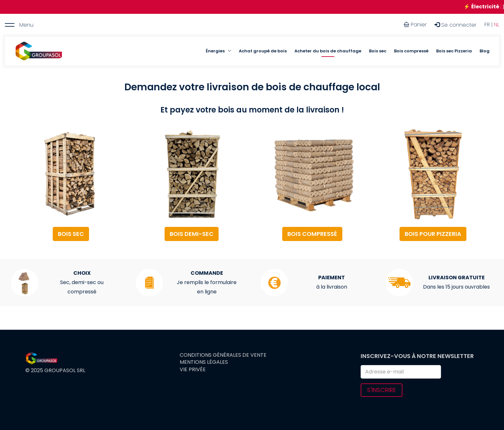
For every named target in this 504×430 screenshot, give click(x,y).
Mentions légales (204, 362)
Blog (485, 51)
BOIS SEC (71, 234)
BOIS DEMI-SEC (192, 234)
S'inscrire (382, 390)
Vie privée (193, 370)
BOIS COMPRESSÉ (312, 234)
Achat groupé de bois (263, 51)
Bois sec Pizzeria (454, 51)
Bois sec (378, 51)
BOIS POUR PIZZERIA (433, 234)
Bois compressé (411, 51)
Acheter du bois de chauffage (328, 51)
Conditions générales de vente (223, 355)
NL (497, 25)
